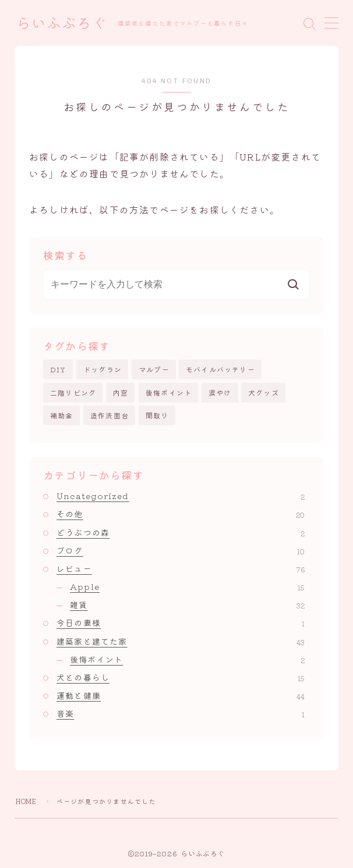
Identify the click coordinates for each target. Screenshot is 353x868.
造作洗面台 (110, 415)
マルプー (154, 369)
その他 (181, 514)
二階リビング (73, 392)
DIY (58, 369)
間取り (157, 415)
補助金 (62, 415)
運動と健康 (181, 695)
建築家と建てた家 (181, 641)
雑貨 (187, 604)
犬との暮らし (181, 677)
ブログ (181, 550)
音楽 (181, 714)
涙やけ (220, 392)
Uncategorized (181, 496)
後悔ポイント (169, 392)
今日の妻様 (181, 623)
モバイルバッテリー (220, 369)
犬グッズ (264, 392)
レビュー (181, 568)
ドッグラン (103, 369)
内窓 (121, 392)
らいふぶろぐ (62, 24)
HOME (27, 801)
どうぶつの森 (181, 532)
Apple (187, 586)
